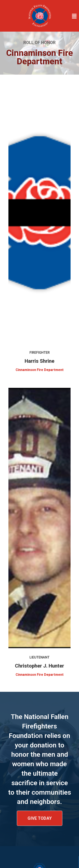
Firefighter (40, 353)
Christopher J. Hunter (39, 666)
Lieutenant (39, 657)
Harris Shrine (39, 361)
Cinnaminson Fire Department (40, 370)
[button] (67, 17)
